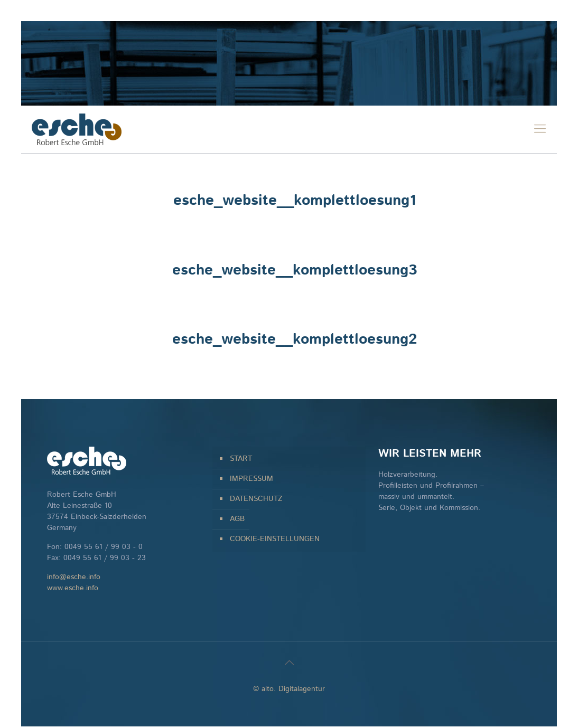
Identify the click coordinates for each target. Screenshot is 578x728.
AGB (237, 519)
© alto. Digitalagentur (289, 689)
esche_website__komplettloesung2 (295, 339)
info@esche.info (74, 577)
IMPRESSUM (251, 479)
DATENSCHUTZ (256, 499)
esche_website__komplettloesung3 (295, 270)
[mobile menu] (540, 129)
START (241, 459)
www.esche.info (73, 588)
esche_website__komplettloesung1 (295, 201)
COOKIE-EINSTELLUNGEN (275, 539)
